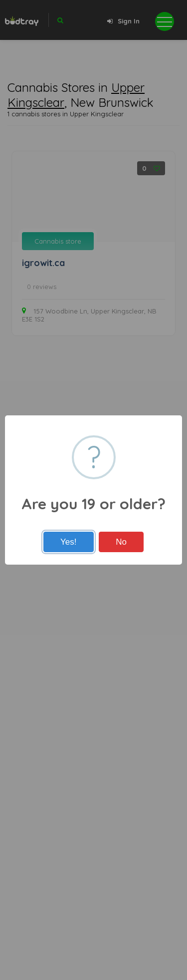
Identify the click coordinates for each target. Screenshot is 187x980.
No (121, 542)
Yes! (68, 542)
